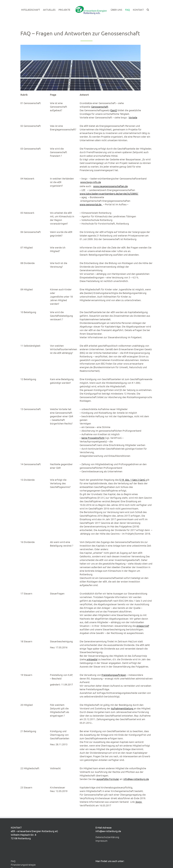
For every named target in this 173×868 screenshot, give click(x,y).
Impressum (101, 841)
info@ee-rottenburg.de (136, 779)
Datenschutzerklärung (107, 837)
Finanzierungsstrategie (23, 865)
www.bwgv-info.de (91, 182)
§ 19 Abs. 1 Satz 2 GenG (132, 480)
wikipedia (92, 659)
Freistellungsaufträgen (114, 675)
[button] (148, 10)
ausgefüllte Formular (108, 779)
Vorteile (133, 117)
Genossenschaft (100, 107)
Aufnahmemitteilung (122, 708)
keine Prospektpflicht (93, 438)
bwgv (138, 802)
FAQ (13, 861)
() (114, 110)
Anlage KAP (143, 626)
